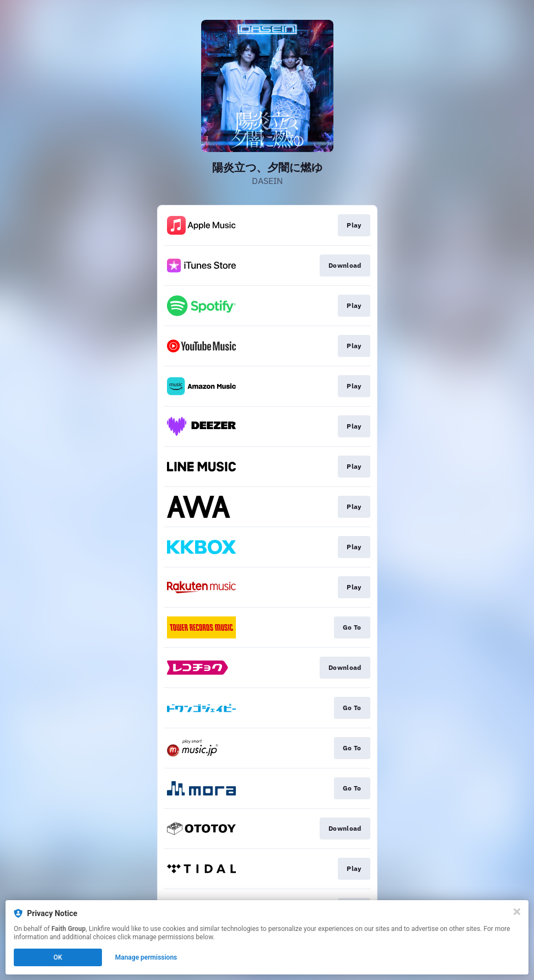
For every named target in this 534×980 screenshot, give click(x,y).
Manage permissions (146, 957)
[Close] (517, 912)
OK (58, 957)
